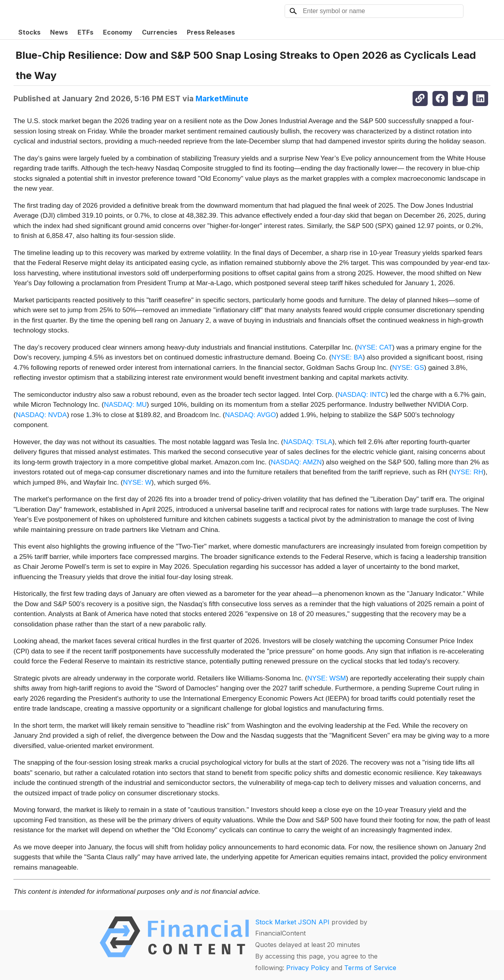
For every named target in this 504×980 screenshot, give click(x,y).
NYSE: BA (347, 357)
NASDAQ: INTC (362, 395)
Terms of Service (370, 968)
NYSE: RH (467, 472)
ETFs (85, 32)
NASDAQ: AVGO (250, 415)
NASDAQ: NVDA (41, 415)
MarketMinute (222, 99)
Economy (118, 32)
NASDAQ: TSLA (308, 442)
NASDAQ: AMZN (296, 462)
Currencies (160, 32)
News (59, 32)
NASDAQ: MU (125, 405)
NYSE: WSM (327, 678)
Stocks (29, 32)
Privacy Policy (308, 968)
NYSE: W (137, 482)
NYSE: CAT (374, 347)
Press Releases (211, 32)
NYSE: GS (408, 368)
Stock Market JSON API (292, 922)
